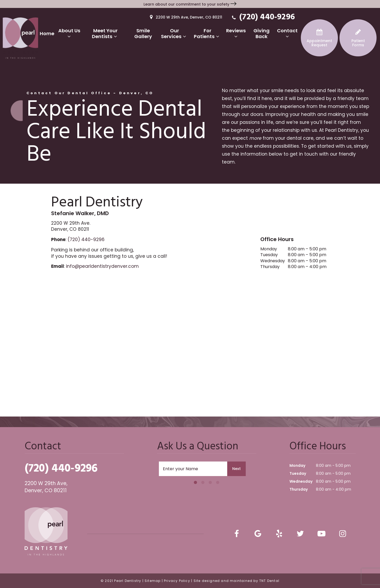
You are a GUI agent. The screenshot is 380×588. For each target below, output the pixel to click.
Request (319, 38)
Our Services (175, 33)
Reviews (236, 33)
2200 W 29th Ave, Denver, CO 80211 (185, 17)
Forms (358, 38)
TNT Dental (269, 581)
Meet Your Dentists (105, 33)
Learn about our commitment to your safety (190, 4)
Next (236, 469)
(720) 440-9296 (263, 17)
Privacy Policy (177, 581)
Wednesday (273, 261)
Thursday (270, 267)
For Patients (207, 33)
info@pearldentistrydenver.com (102, 266)
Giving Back (261, 33)
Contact (287, 33)
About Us (69, 33)
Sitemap (153, 581)
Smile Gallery (143, 33)
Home (47, 33)
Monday (269, 249)
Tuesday (269, 255)
